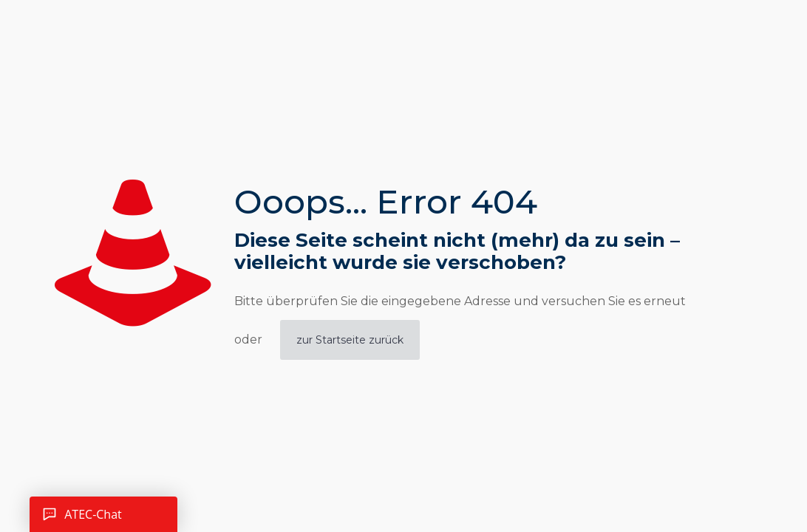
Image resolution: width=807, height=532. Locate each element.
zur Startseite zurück (350, 340)
